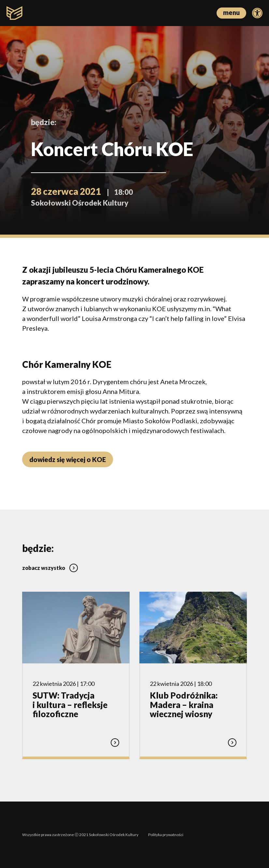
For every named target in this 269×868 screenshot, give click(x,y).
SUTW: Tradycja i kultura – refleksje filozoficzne (70, 704)
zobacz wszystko (50, 568)
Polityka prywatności (166, 835)
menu (231, 12)
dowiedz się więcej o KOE (68, 459)
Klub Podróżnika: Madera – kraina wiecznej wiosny (184, 704)
